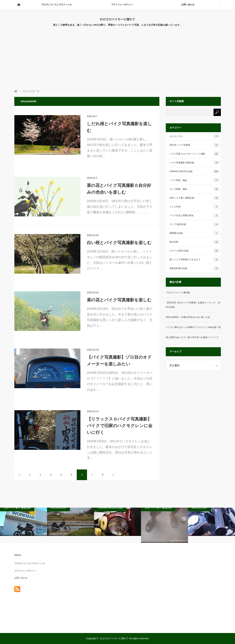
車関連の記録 (195, 233)
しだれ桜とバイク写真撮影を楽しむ (119, 127)
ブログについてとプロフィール (56, 5)
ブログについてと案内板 (178, 293)
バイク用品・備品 (195, 180)
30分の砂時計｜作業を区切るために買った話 (188, 317)
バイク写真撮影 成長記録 (195, 163)
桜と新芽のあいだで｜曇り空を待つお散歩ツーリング (192, 337)
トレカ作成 (195, 207)
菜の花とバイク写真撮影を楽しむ (119, 300)
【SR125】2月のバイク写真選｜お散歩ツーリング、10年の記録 (193, 305)
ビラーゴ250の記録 (195, 251)
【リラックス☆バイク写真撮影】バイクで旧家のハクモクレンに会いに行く (120, 426)
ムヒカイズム (195, 136)
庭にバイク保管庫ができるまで (195, 260)
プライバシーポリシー (122, 5)
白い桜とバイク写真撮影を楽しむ (119, 243)
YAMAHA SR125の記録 (195, 171)
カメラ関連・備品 (195, 189)
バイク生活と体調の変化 (195, 215)
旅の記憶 (195, 242)
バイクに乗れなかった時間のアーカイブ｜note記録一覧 (193, 327)
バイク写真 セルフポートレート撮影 (195, 154)
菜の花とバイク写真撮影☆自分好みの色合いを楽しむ (119, 189)
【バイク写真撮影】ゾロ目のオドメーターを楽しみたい (119, 361)
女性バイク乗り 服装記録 (195, 198)
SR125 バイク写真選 (195, 145)
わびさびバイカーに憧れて (117, 19)
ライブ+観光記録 (195, 224)
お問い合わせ (188, 5)
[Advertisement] (117, 62)
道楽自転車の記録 (195, 268)
